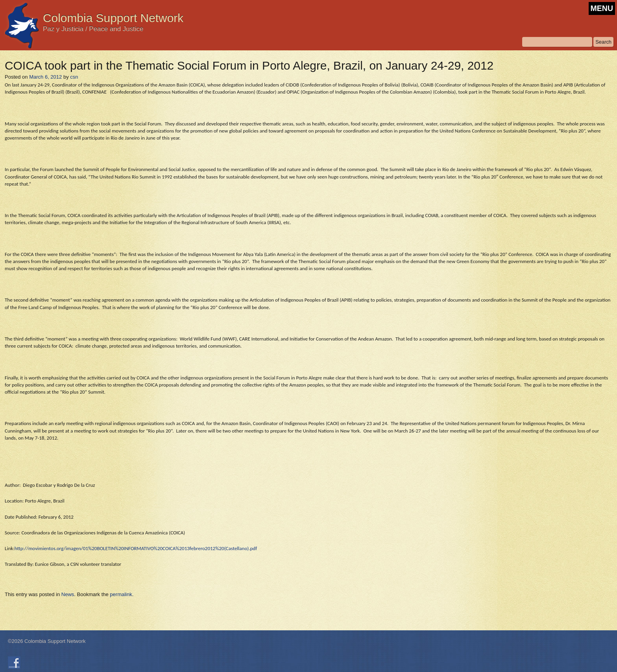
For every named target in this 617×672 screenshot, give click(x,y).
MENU (602, 8)
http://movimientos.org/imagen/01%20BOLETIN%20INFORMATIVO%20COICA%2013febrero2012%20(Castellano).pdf (136, 548)
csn (74, 77)
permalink (121, 594)
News (68, 594)
